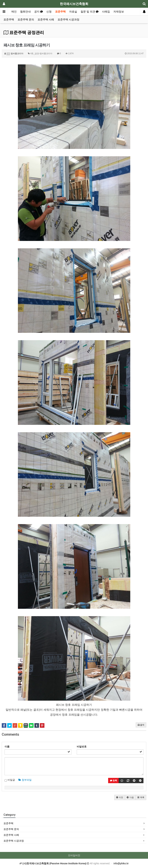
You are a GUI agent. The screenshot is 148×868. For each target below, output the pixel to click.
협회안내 (25, 12)
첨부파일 (25, 780)
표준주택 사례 (46, 20)
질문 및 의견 (90, 12)
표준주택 (60, 12)
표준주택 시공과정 (68, 20)
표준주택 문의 (26, 20)
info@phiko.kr (121, 863)
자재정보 (119, 12)
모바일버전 (74, 855)
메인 (14, 12)
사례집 (106, 12)
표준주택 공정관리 (24, 33)
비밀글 (10, 780)
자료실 (73, 12)
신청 (49, 12)
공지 (39, 12)
